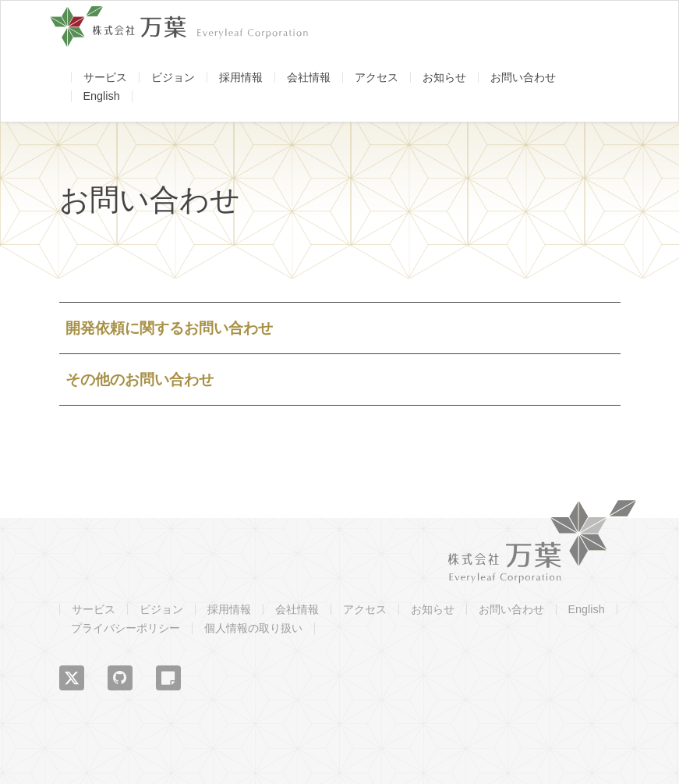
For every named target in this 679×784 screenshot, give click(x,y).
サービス (105, 77)
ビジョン (173, 77)
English (102, 96)
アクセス (377, 77)
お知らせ (444, 77)
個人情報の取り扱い (253, 628)
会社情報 (309, 77)
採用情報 (241, 77)
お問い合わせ (523, 77)
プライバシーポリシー (126, 628)
